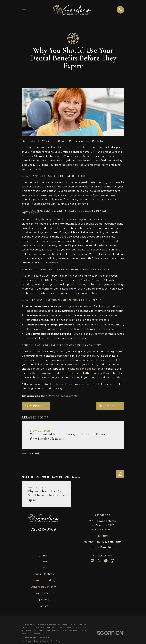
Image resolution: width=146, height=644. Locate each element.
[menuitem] (26, 641)
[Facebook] (106, 561)
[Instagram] (112, 561)
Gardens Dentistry (67, 396)
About (44, 568)
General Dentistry (44, 574)
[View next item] (37, 454)
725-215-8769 (43, 529)
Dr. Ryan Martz (46, 396)
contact (36, 369)
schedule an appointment (86, 369)
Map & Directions (102, 530)
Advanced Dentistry (44, 587)
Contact (43, 606)
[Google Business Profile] (93, 561)
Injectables (44, 600)
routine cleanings (33, 232)
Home (43, 561)
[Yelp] (99, 561)
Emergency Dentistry (44, 593)
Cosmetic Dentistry (43, 580)
